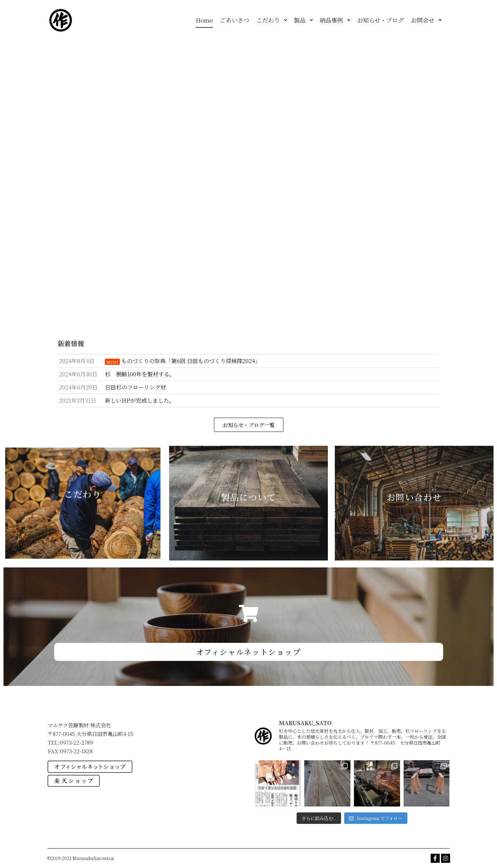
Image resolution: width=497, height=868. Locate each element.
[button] (249, 425)
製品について (249, 497)
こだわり (83, 494)
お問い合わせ (414, 497)
